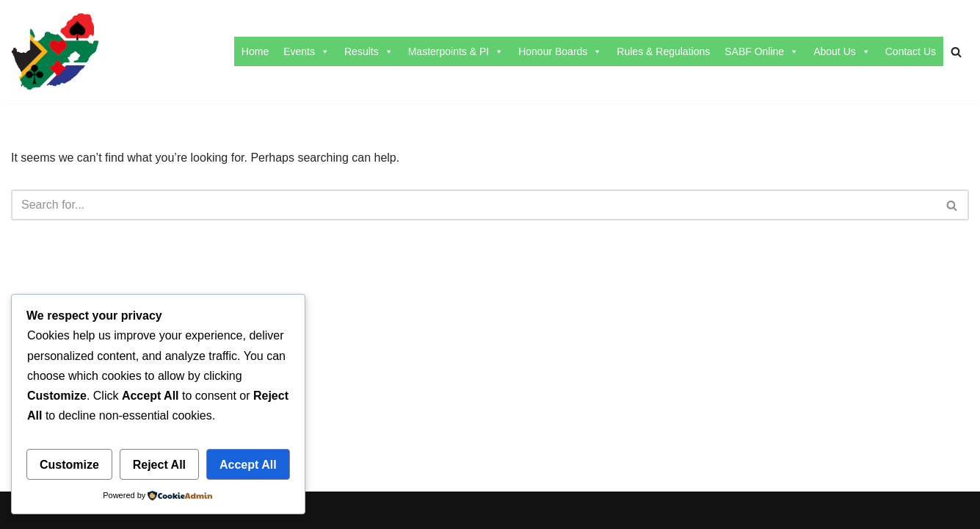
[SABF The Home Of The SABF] (55, 52)
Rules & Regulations (663, 51)
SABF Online (762, 51)
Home (255, 51)
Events (306, 51)
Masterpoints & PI (456, 51)
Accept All (248, 465)
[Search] (956, 52)
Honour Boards (560, 51)
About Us (842, 51)
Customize (69, 465)
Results (369, 51)
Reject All (159, 465)
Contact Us (911, 51)
